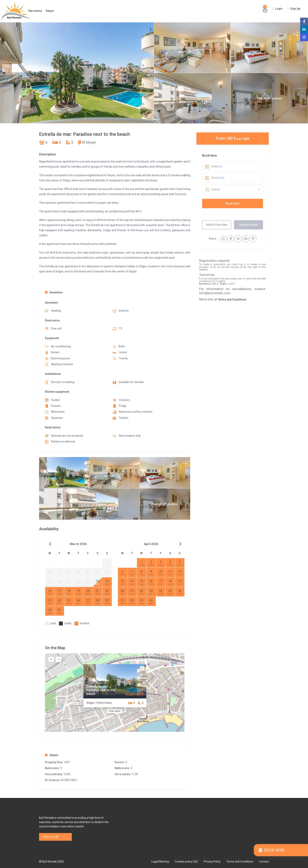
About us (51, 837)
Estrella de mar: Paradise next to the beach (101, 690)
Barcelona (35, 11)
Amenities (54, 292)
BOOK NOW (272, 850)
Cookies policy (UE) (186, 862)
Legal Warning (160, 862)
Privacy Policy (212, 862)
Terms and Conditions (232, 299)
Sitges (50, 11)
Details (52, 755)
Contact (264, 862)
